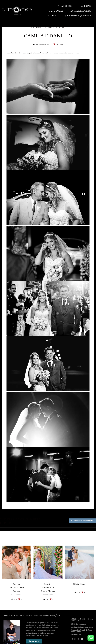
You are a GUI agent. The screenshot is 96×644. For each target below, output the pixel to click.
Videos (52, 16)
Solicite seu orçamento (82, 521)
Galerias (85, 6)
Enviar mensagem (80, 624)
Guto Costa (56, 11)
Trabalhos (65, 6)
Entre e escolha (81, 11)
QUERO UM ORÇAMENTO (77, 16)
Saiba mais (34, 641)
